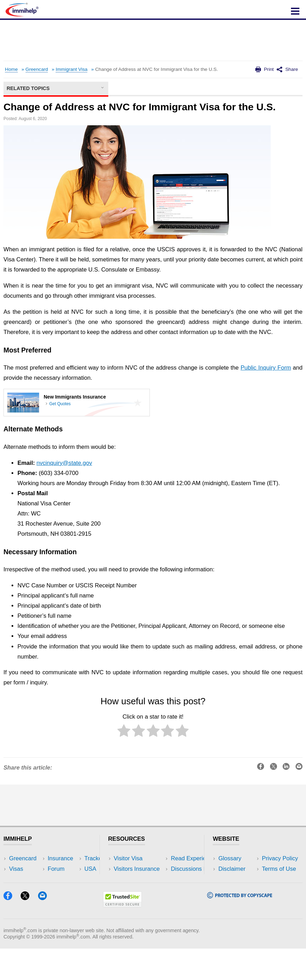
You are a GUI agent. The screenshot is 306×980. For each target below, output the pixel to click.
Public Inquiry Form (266, 368)
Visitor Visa (128, 858)
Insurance (22, 879)
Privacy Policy (236, 879)
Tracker (19, 900)
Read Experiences (138, 879)
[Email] (46, 929)
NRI (68, 879)
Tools (70, 890)
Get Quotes (60, 404)
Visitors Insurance (137, 869)
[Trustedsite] (122, 937)
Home (11, 69)
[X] (28, 929)
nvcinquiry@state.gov (64, 463)
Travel (71, 869)
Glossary (230, 858)
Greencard (37, 69)
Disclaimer (232, 869)
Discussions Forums (140, 890)
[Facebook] (11, 929)
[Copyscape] (240, 927)
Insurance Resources (141, 900)
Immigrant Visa (71, 69)
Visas (16, 869)
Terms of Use (235, 890)
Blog (69, 900)
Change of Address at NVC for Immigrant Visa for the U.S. (156, 69)
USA (69, 858)
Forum (17, 890)
